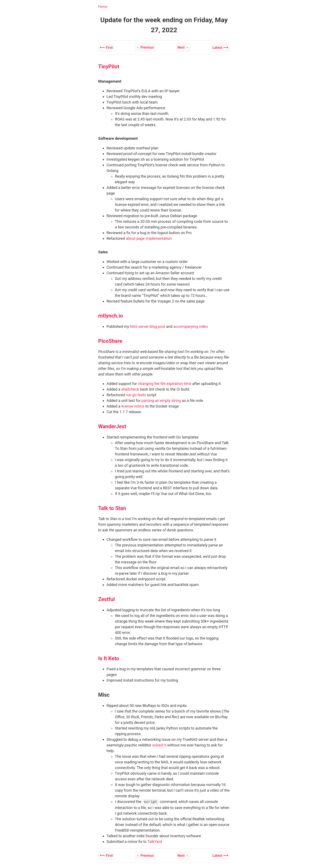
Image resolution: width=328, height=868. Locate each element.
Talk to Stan (112, 507)
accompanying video (191, 325)
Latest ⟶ (219, 47)
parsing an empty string (161, 399)
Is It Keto (109, 657)
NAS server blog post (148, 325)
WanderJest (112, 425)
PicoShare (110, 340)
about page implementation (149, 237)
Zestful (106, 598)
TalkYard (155, 840)
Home (103, 7)
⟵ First (108, 47)
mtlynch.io (110, 315)
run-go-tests (136, 394)
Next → (182, 47)
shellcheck (130, 388)
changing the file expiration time (165, 382)
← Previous (145, 47)
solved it (159, 744)
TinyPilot (109, 65)
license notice (133, 405)
